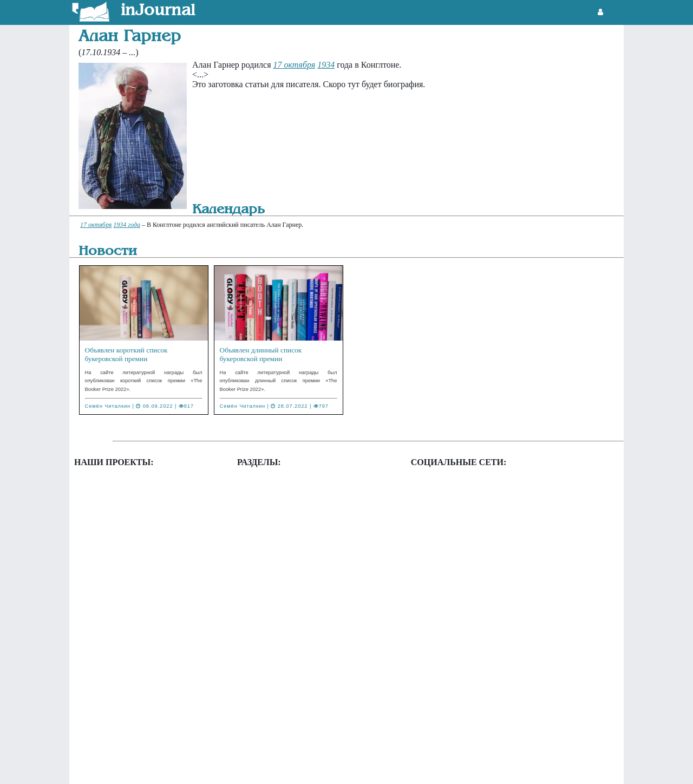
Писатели (268, 673)
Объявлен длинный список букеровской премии (261, 354)
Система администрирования (304, 690)
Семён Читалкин (108, 406)
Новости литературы (126, 499)
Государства (272, 569)
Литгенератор (113, 482)
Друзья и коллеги (282, 586)
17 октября (295, 65)
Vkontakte (442, 533)
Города (263, 551)
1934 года (127, 225)
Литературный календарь (297, 655)
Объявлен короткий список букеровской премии (126, 354)
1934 (326, 65)
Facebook (441, 488)
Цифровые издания (285, 759)
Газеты (263, 517)
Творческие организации (296, 707)
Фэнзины (104, 534)
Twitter (436, 510)
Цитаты (264, 742)
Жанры (263, 603)
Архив (262, 499)
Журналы (267, 621)
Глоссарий (269, 534)
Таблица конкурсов (123, 517)
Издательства (274, 638)
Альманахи (271, 482)
